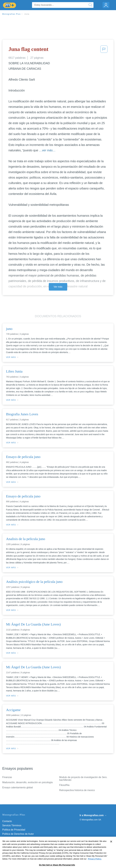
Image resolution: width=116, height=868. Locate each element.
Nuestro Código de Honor (16, 842)
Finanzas (7, 777)
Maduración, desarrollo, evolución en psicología (27, 782)
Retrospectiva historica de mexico (77, 790)
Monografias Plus (11, 14)
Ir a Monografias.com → (93, 815)
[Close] (111, 850)
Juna (27, 14)
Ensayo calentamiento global (18, 787)
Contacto (7, 821)
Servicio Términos (12, 825)
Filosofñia (64, 785)
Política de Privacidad (14, 830)
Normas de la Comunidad (16, 838)
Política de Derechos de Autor (18, 834)
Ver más (58, 287)
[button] (104, 50)
